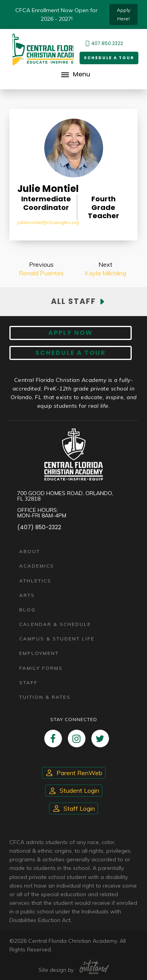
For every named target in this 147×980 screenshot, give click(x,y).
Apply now (71, 333)
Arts (27, 595)
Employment (39, 653)
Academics (37, 566)
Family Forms (41, 668)
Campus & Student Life (57, 639)
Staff (28, 683)
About (30, 551)
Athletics (35, 581)
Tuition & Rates (45, 697)
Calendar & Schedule (55, 624)
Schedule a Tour (109, 58)
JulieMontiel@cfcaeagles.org (48, 222)
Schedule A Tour (71, 353)
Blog (27, 610)
